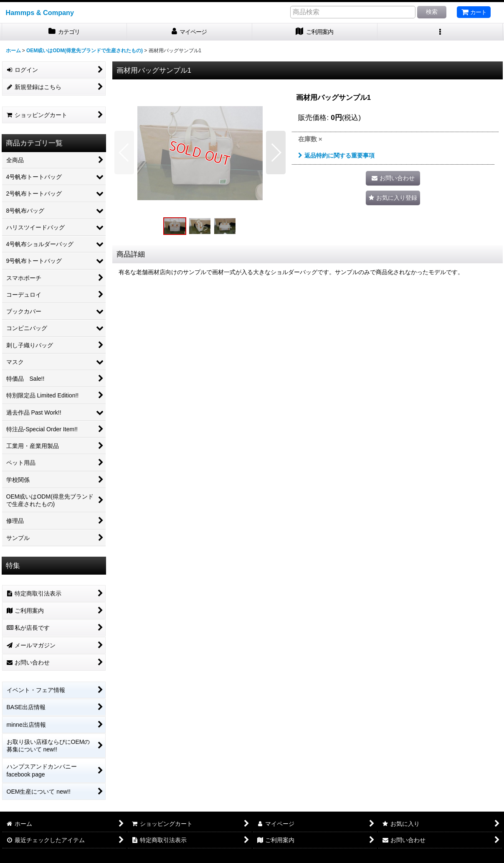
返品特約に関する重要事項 (336, 155)
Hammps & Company (40, 13)
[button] (440, 32)
